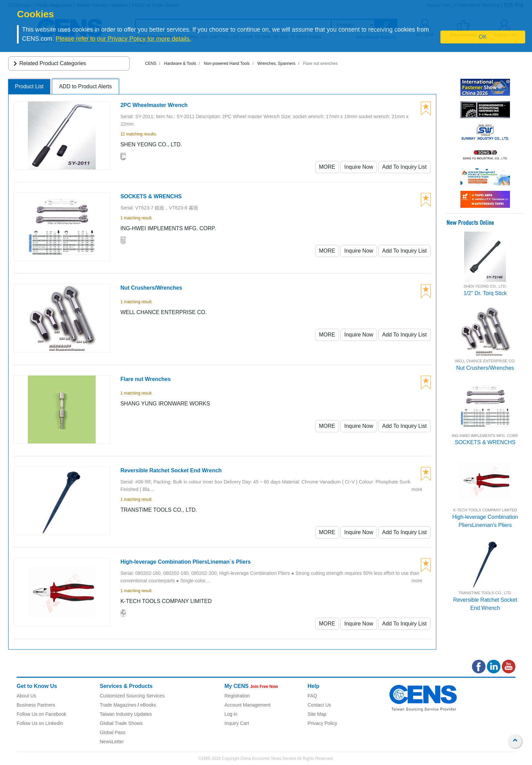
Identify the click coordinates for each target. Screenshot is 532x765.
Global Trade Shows (121, 723)
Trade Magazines (118, 705)
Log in (231, 714)
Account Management (248, 705)
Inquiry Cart (237, 723)
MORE (327, 167)
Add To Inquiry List (404, 167)
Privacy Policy (322, 723)
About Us (26, 696)
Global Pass (112, 732)
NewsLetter (112, 742)
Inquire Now (358, 167)
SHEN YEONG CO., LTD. (485, 286)
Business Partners (36, 705)
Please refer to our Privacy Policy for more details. (123, 39)
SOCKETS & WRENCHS (485, 442)
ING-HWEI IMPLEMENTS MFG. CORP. (485, 436)
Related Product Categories (49, 63)
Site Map (317, 714)
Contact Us (319, 705)
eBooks (148, 705)
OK (483, 37)
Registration (237, 696)
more (417, 489)
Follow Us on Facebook (41, 714)
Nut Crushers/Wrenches (485, 368)
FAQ (312, 696)
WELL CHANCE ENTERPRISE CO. (485, 361)
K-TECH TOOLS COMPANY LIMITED (485, 510)
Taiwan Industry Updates (126, 714)
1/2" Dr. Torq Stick (485, 293)
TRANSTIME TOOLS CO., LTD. (485, 593)
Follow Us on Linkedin (40, 723)
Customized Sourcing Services (132, 696)
